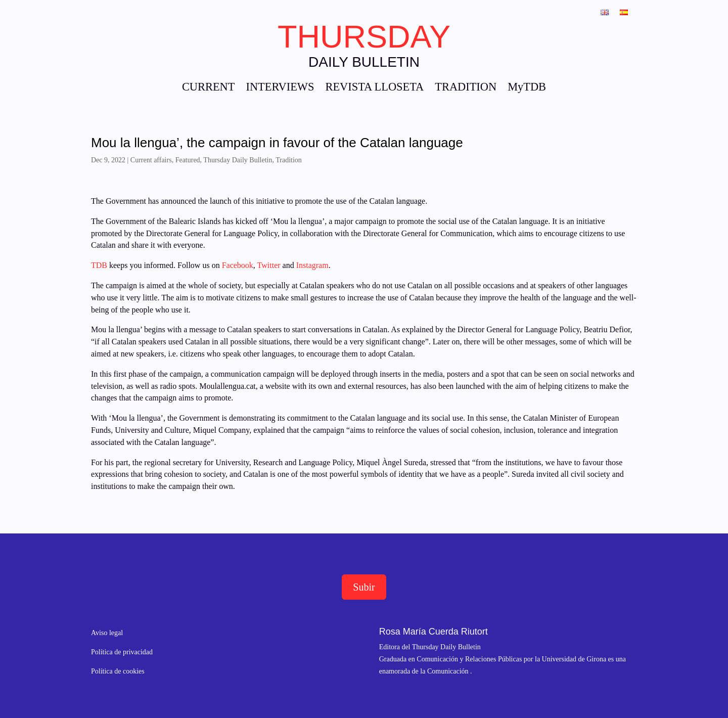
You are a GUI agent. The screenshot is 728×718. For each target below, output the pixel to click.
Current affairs (151, 160)
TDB (99, 265)
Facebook (237, 265)
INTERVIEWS (280, 88)
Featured (188, 160)
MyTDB (527, 88)
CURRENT (209, 88)
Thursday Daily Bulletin (238, 160)
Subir (364, 587)
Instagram (312, 265)
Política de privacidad (122, 652)
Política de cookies (118, 671)
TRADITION (466, 88)
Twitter (270, 265)
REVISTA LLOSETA (374, 88)
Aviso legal (107, 633)
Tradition (289, 160)
